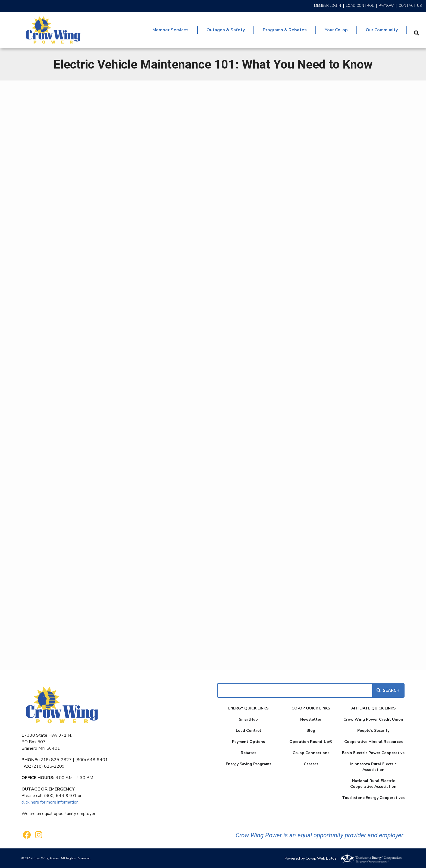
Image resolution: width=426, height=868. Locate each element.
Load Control (248, 731)
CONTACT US (410, 6)
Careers (311, 764)
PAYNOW (386, 6)
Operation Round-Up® (311, 742)
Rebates (248, 753)
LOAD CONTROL (360, 6)
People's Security (373, 731)
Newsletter (311, 719)
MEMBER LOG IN (328, 6)
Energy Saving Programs (248, 764)
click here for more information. (50, 802)
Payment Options (248, 742)
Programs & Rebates (285, 30)
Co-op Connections (311, 753)
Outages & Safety (226, 30)
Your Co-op (336, 30)
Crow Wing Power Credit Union (373, 719)
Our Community (382, 30)
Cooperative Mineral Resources (373, 742)
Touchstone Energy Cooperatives (373, 798)
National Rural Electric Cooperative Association (373, 784)
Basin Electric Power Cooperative (373, 753)
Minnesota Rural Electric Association (373, 767)
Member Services (170, 30)
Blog (311, 731)
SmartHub (248, 719)
